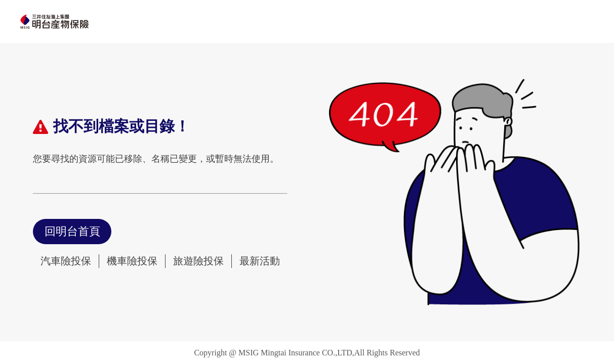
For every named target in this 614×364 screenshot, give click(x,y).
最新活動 (260, 261)
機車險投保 (132, 261)
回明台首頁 (72, 231)
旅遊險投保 (198, 261)
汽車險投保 (66, 261)
